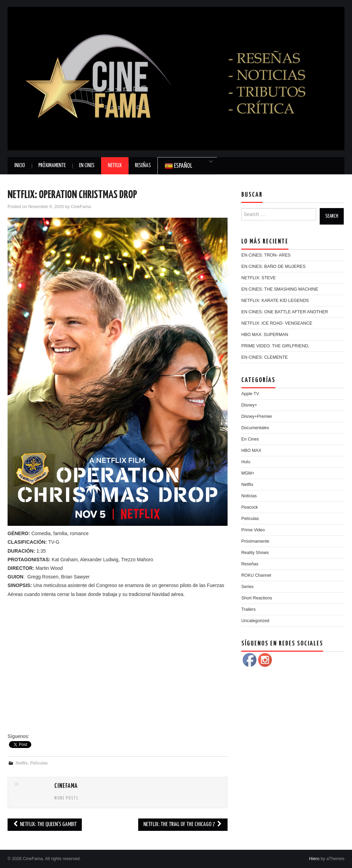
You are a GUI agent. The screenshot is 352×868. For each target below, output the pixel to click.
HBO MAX (251, 451)
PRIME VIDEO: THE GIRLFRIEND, (275, 346)
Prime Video (253, 530)
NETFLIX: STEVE (258, 278)
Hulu (246, 462)
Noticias (249, 496)
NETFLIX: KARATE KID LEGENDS (275, 301)
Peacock (250, 507)
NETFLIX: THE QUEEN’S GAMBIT (45, 824)
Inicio (20, 166)
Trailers (249, 609)
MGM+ (248, 473)
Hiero (314, 859)
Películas (39, 763)
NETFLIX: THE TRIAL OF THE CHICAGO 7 (183, 824)
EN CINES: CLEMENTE (265, 357)
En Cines (87, 166)
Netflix (115, 166)
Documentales (255, 428)
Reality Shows (255, 553)
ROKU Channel (256, 575)
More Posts (66, 799)
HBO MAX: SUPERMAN (265, 335)
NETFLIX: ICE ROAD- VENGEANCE (277, 323)
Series (247, 587)
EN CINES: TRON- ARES (266, 255)
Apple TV (250, 394)
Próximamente (52, 166)
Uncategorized (255, 621)
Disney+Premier (257, 416)
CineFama (81, 207)
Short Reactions (257, 598)
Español (178, 166)
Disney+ (249, 405)
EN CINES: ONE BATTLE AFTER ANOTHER (285, 312)
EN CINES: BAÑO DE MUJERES (273, 267)
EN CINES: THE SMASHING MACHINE (280, 289)
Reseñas (143, 166)
